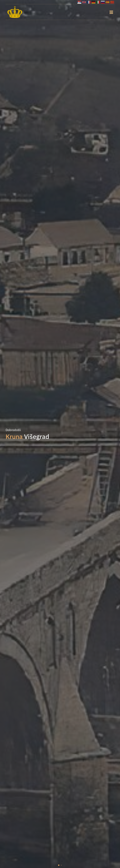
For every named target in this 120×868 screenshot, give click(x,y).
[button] (59, 865)
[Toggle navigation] (111, 12)
